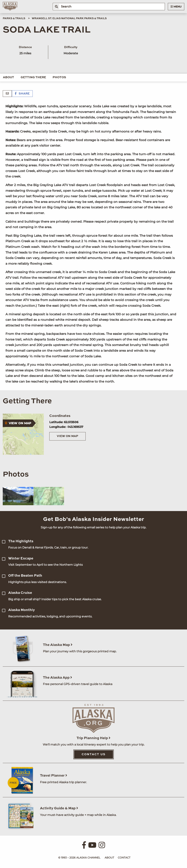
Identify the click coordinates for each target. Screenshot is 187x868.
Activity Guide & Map (59, 808)
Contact (124, 858)
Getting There (33, 77)
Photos (59, 77)
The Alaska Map (58, 645)
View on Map (67, 436)
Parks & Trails (14, 18)
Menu (176, 7)
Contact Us (94, 754)
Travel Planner (54, 776)
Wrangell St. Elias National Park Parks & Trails (69, 18)
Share (22, 94)
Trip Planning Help (93, 738)
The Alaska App (58, 678)
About (8, 77)
